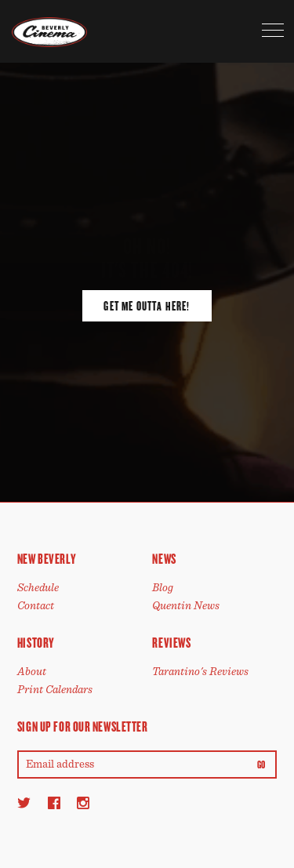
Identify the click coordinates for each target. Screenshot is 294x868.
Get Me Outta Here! (147, 306)
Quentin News (186, 606)
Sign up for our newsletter (83, 727)
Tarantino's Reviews (200, 672)
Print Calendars (55, 690)
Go (261, 765)
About (32, 672)
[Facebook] (54, 803)
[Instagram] (83, 803)
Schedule (38, 588)
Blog (163, 588)
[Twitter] (24, 803)
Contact (36, 606)
